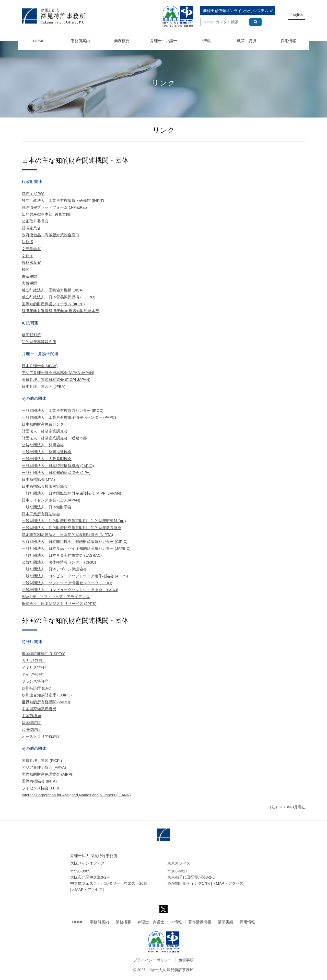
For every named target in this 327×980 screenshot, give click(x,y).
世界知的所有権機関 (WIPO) (46, 702)
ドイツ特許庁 (33, 674)
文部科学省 (31, 249)
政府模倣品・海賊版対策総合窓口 (50, 235)
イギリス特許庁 (35, 667)
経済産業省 (31, 228)
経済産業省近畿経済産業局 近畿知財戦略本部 (61, 311)
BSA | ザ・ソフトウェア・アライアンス (56, 597)
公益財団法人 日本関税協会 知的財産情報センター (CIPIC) (75, 541)
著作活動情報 (200, 922)
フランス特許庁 (35, 681)
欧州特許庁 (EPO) (37, 688)
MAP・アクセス (89, 889)
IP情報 (176, 922)
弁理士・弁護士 (164, 41)
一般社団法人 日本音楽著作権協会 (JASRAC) (62, 555)
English (296, 15)
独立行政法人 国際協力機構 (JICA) (53, 290)
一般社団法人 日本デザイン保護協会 (54, 569)
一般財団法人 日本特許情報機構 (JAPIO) (58, 466)
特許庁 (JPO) (33, 194)
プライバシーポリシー (153, 960)
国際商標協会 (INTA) (39, 781)
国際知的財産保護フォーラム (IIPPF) (53, 304)
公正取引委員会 (35, 221)
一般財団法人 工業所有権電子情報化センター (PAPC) (69, 417)
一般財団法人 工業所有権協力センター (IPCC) (63, 410)
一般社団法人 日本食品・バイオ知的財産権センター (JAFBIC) (76, 548)
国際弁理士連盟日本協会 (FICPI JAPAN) (56, 380)
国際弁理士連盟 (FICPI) (42, 760)
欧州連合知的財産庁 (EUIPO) (47, 695)
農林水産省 (31, 262)
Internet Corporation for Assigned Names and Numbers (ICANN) (76, 795)
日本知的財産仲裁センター (45, 424)
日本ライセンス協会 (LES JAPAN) (51, 500)
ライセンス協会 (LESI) (41, 788)
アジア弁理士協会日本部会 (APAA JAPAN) (58, 373)
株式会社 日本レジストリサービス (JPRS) (59, 604)
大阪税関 (29, 283)
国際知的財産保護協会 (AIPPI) (48, 774)
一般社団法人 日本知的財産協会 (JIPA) (56, 473)
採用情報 (247, 922)
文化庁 (27, 256)
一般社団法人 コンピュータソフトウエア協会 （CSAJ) (70, 590)
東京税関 (29, 276)
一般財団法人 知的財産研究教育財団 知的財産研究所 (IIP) (74, 521)
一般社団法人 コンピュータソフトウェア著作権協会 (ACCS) (75, 576)
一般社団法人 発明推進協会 (47, 452)
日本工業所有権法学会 (41, 514)
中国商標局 (31, 716)
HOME (39, 41)
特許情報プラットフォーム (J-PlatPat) (54, 207)
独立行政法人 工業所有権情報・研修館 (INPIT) (63, 200)
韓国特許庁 (31, 723)
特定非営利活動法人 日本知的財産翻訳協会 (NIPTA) (67, 535)
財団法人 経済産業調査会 (45, 431)
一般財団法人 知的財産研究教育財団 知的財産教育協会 (72, 528)
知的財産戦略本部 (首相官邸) (46, 214)
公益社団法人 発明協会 (43, 445)
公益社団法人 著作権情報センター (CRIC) (59, 562)
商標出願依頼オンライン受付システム (236, 11)
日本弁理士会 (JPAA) (40, 366)
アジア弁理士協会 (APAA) (44, 767)
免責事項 (186, 960)
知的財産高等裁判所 (39, 342)
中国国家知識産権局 (39, 709)
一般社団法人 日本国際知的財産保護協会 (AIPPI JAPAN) (71, 493)
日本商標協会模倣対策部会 (45, 486)
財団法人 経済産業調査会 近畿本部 (54, 438)
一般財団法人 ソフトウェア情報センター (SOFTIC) (67, 583)
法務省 (27, 242)
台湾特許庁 (31, 730)
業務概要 (122, 41)
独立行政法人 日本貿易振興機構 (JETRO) (59, 297)
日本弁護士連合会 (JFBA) (44, 386)
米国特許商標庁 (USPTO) (44, 654)
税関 (26, 269)
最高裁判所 (31, 335)
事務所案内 (100, 922)
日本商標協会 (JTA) (38, 479)
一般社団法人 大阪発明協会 (47, 459)
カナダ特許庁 (33, 661)
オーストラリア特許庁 (41, 736)
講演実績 (226, 922)
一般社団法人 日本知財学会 (47, 507)
